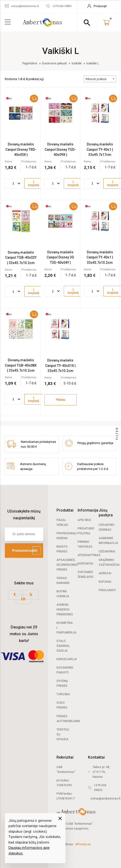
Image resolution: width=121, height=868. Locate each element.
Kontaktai (85, 564)
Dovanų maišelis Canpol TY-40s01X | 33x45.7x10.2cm (60, 366)
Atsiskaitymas (89, 555)
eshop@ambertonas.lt (105, 799)
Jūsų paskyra (106, 513)
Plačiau (60, 400)
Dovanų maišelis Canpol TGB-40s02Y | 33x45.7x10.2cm (21, 258)
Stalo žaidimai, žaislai (63, 646)
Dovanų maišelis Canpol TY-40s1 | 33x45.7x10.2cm (100, 257)
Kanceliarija (67, 659)
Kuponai (105, 582)
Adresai (105, 573)
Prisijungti (107, 590)
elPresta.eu (83, 844)
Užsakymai (107, 551)
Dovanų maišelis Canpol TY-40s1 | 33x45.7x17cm (100, 149)
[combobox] (100, 79)
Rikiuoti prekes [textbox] (96, 79)
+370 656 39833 (100, 788)
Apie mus (84, 520)
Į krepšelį (34, 183)
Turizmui (63, 694)
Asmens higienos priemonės (65, 610)
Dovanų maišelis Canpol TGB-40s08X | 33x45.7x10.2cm (21, 365)
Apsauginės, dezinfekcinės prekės (67, 565)
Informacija (88, 510)
